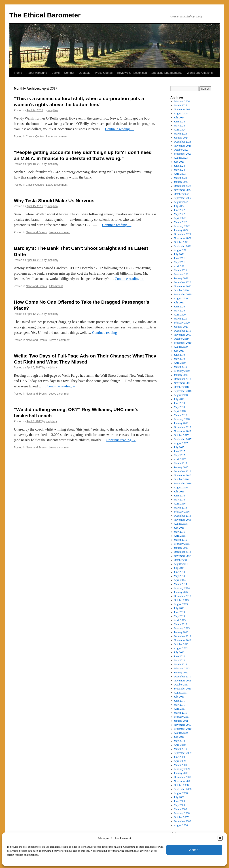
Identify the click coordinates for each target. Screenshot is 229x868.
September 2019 (183, 343)
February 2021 (182, 274)
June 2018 (179, 403)
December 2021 (182, 234)
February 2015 (182, 544)
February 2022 (182, 226)
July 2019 (179, 351)
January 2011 (181, 721)
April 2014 (180, 580)
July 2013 (179, 608)
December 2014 (182, 552)
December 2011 (182, 677)
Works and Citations (200, 73)
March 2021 (180, 270)
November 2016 (183, 475)
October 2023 (181, 150)
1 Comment (56, 286)
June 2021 (179, 258)
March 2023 (180, 178)
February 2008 (182, 813)
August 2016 (181, 488)
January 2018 (181, 423)
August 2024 (181, 113)
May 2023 (179, 170)
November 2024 (183, 109)
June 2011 (179, 701)
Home (18, 73)
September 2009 (183, 753)
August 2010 (181, 733)
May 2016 (179, 500)
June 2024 (179, 122)
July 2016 (179, 492)
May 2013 (179, 616)
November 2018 (183, 383)
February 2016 (182, 512)
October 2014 (181, 560)
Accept (194, 850)
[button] (220, 838)
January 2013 (181, 632)
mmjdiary (53, 110)
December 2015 (182, 516)
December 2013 (182, 596)
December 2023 (182, 142)
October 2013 (181, 600)
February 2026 (182, 101)
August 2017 (181, 443)
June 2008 (179, 801)
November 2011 (183, 681)
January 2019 (181, 375)
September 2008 (183, 789)
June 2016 (179, 496)
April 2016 (180, 504)
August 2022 (181, 202)
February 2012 (182, 668)
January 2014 (181, 592)
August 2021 (181, 250)
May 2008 (179, 805)
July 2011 (179, 697)
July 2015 (179, 528)
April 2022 (180, 218)
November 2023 (183, 146)
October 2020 (181, 290)
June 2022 (179, 210)
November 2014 (183, 556)
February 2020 (182, 323)
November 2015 (183, 520)
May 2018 (179, 407)
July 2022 (179, 206)
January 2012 (181, 673)
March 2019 (180, 367)
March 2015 (180, 540)
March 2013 (180, 624)
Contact (69, 73)
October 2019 (181, 339)
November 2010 (183, 725)
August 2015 (181, 524)
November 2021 (183, 238)
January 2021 (181, 278)
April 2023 (180, 174)
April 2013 (180, 620)
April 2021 (180, 266)
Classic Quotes (35, 137)
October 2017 (181, 435)
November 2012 (183, 640)
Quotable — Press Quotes (95, 73)
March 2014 (180, 584)
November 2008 (183, 781)
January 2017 (181, 467)
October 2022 (181, 194)
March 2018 (180, 415)
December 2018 (182, 379)
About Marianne (37, 73)
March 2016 (180, 508)
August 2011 (181, 693)
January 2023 (181, 182)
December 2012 (182, 636)
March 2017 (180, 463)
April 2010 (180, 745)
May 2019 (179, 359)
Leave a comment (57, 137)
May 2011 (179, 705)
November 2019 (183, 335)
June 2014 (179, 572)
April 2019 (180, 363)
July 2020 (179, 303)
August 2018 (181, 395)
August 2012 (181, 648)
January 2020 (181, 327)
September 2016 (183, 483)
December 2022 (182, 186)
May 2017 (179, 455)
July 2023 (179, 162)
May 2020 (179, 311)
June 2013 (179, 612)
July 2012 (179, 652)
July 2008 (179, 797)
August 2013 (181, 604)
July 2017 (179, 447)
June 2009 (179, 757)
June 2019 (179, 355)
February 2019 (182, 371)
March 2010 (180, 749)
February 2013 (182, 628)
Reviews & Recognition (132, 73)
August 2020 (181, 298)
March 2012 (180, 664)
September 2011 (183, 689)
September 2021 (183, 246)
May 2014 (179, 576)
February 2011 (182, 717)
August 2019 (181, 347)
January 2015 (181, 548)
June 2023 (179, 166)
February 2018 (182, 419)
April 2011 (180, 709)
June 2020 (179, 307)
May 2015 (179, 532)
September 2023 (183, 154)
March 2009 (180, 765)
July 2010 (179, 737)
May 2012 (179, 660)
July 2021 (179, 254)
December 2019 (182, 331)
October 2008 (181, 785)
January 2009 (181, 773)
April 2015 (180, 536)
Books (55, 73)
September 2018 (183, 391)
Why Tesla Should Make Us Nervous (54, 201)
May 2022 (179, 214)
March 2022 (180, 222)
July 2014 (179, 568)
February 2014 (182, 588)
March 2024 (180, 134)
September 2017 (183, 439)
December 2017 (182, 427)
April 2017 (180, 459)
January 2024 (181, 138)
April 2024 (180, 130)
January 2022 (181, 230)
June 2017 (179, 451)
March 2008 (180, 809)
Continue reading (120, 129)
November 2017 (183, 431)
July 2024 (179, 118)
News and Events (36, 232)
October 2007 (181, 817)
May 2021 (179, 262)
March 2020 (180, 319)
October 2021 (181, 242)
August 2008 (181, 793)
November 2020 (183, 286)
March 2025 (180, 105)
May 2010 (179, 741)
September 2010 (183, 729)
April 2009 (180, 761)
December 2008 (182, 777)
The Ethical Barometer (45, 15)
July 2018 (179, 399)
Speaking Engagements (167, 73)
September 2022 (183, 198)
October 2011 (181, 685)
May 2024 (179, 126)
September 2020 (183, 294)
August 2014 (181, 564)
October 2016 (181, 479)
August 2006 (181, 825)
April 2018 (180, 411)
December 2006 (182, 821)
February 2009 (182, 769)
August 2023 (181, 158)
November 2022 (183, 190)
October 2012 (181, 644)
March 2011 (180, 713)
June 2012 (179, 656)
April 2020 (180, 315)
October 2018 (181, 387)
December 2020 (182, 282)
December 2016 (182, 471)
